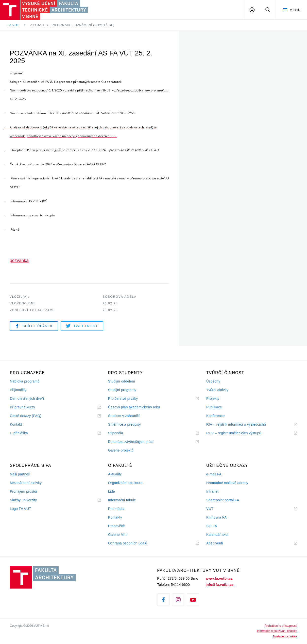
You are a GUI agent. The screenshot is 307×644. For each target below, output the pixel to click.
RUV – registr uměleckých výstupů (234, 433)
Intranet (212, 491)
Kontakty (115, 517)
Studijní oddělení (122, 381)
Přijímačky (18, 390)
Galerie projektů (121, 450)
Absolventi (221, 543)
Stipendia (116, 433)
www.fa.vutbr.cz (219, 578)
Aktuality (115, 474)
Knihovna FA (216, 517)
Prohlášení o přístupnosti (281, 626)
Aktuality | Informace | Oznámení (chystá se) (72, 25)
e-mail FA (214, 474)
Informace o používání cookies (277, 631)
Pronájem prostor (24, 491)
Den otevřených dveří (27, 399)
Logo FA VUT (20, 509)
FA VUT (13, 25)
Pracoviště (117, 526)
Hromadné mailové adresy (227, 483)
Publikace (214, 407)
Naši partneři (20, 474)
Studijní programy (122, 390)
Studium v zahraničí (124, 416)
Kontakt (16, 424)
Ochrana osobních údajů (128, 543)
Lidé (112, 491)
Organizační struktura (125, 483)
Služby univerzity (23, 500)
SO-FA (212, 526)
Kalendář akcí (217, 535)
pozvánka (19, 261)
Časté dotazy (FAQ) (26, 416)
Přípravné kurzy (22, 407)
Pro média (116, 509)
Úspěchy (213, 381)
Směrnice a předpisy (125, 424)
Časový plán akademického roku (134, 407)
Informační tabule (122, 500)
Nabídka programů (25, 381)
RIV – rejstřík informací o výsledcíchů (236, 424)
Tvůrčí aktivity (217, 390)
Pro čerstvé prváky (123, 399)
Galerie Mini (118, 535)
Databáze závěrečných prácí (131, 442)
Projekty (213, 399)
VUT (216, 509)
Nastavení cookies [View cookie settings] (285, 636)
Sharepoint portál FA (223, 500)
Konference (215, 416)
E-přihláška (19, 433)
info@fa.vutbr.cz (220, 585)
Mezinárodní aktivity (26, 483)
